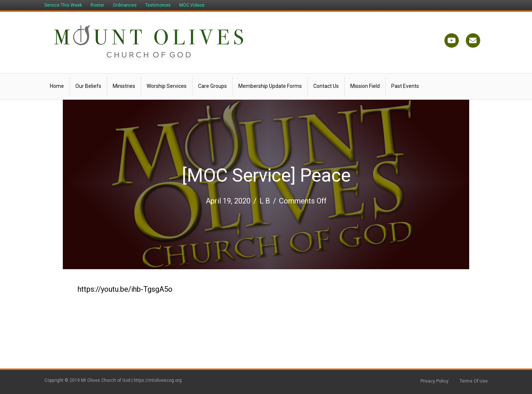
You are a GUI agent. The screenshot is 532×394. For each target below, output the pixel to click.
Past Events (405, 86)
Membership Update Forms (270, 86)
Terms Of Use (474, 381)
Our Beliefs (88, 86)
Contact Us (326, 86)
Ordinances (125, 5)
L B (265, 201)
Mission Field (365, 86)
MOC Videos (192, 5)
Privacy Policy (434, 381)
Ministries (124, 86)
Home (57, 86)
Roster (97, 5)
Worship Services (167, 86)
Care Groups (212, 86)
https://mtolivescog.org (158, 380)
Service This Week (63, 5)
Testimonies (158, 5)
